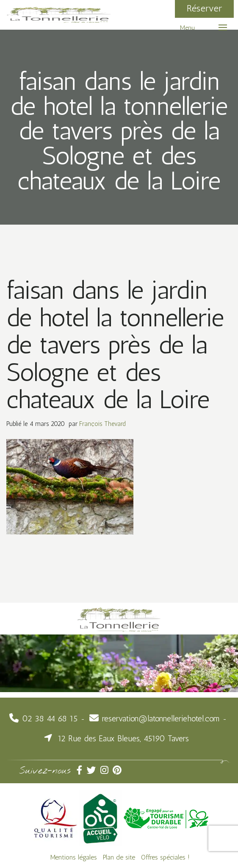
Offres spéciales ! (165, 857)
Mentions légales (74, 857)
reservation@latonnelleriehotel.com (161, 719)
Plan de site (119, 857)
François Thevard (102, 424)
